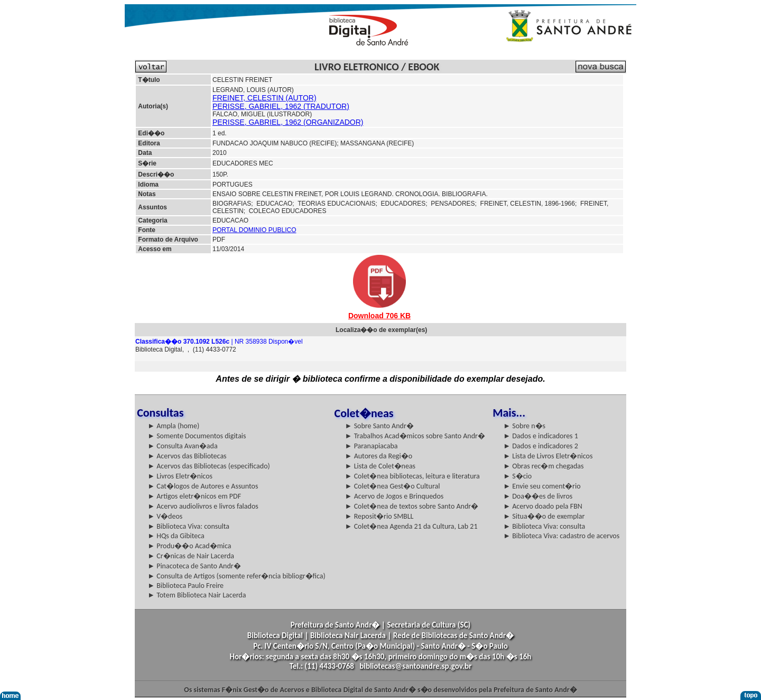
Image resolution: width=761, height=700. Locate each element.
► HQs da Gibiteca (176, 536)
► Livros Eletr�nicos (180, 476)
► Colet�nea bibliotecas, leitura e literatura (412, 476)
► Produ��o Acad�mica (189, 546)
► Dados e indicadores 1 (541, 436)
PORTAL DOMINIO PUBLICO (254, 230)
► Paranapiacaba (372, 446)
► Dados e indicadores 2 (541, 446)
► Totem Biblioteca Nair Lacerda (197, 595)
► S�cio (517, 476)
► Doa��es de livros (538, 496)
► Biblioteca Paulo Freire (185, 586)
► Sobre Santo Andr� (379, 426)
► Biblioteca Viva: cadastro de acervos (561, 536)
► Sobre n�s (524, 426)
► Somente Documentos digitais (197, 436)
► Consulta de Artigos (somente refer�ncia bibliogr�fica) (236, 576)
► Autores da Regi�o (379, 456)
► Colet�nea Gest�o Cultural (393, 486)
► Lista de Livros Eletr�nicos (548, 456)
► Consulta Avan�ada (182, 446)
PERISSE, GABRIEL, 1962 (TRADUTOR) (281, 106)
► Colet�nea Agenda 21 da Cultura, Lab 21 (411, 526)
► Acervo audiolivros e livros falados (203, 506)
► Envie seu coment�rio (542, 486)
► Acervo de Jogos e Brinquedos (395, 496)
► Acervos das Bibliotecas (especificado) (209, 466)
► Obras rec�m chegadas (543, 466)
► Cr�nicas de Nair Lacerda (191, 556)
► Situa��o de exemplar (544, 516)
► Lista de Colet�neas (380, 466)
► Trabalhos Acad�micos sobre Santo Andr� (415, 436)
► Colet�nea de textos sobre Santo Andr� (412, 506)
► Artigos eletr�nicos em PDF (194, 496)
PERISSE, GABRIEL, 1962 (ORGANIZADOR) (288, 122)
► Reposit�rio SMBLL (379, 516)
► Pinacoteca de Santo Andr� (194, 566)
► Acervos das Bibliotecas (187, 456)
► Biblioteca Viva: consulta (188, 526)
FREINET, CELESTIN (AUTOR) (265, 98)
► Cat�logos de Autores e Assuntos (203, 486)
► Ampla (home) (173, 426)
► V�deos (165, 516)
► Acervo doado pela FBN (543, 506)
